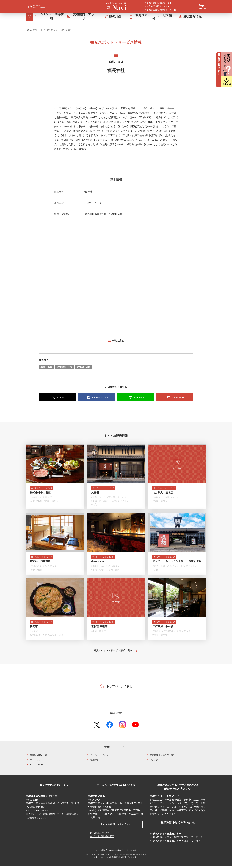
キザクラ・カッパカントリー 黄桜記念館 (177, 563)
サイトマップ (36, 762)
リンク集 (154, 762)
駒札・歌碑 (60, 30)
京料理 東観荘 (99, 629)
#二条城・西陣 (83, 367)
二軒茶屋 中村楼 (163, 629)
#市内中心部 (36, 502)
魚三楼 (95, 493)
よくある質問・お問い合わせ (116, 827)
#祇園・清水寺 (51, 502)
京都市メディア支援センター (166, 836)
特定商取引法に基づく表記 (163, 757)
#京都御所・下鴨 (64, 367)
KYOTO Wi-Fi (36, 767)
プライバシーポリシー (100, 757)
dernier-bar (98, 563)
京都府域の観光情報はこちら (160, 10)
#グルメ (52, 498)
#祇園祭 (116, 568)
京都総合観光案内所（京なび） (43, 799)
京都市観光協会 (96, 799)
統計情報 (94, 762)
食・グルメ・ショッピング (45, 488)
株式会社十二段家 (40, 493)
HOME (28, 30)
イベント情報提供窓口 (102, 839)
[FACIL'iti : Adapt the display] (37, 6)
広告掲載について (100, 835)
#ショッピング (180, 568)
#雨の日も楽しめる (117, 498)
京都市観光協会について (158, 3)
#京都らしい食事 (38, 498)
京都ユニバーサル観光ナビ (164, 799)
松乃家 (34, 629)
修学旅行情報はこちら (157, 7)
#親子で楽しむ (99, 498)
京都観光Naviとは (38, 757)
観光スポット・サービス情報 (43, 30)
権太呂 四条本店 (40, 563)
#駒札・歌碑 (46, 367)
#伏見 (94, 505)
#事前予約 (96, 502)
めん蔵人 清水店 (163, 493)
